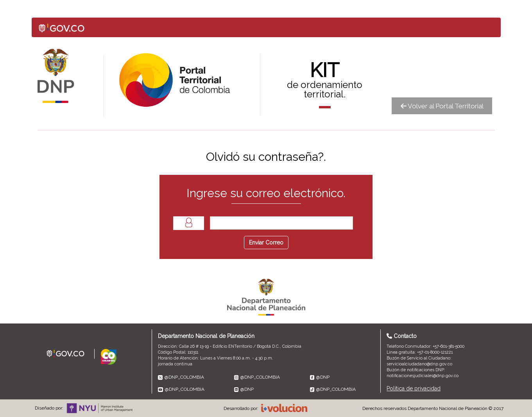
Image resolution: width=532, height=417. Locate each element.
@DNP (320, 377)
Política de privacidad (414, 388)
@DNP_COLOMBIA (181, 377)
